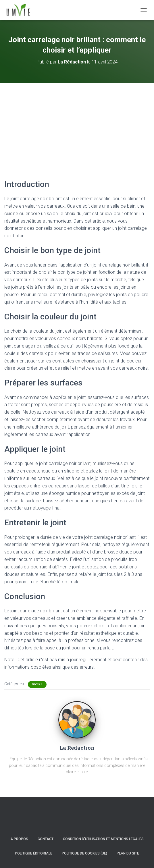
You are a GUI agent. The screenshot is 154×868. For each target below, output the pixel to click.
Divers (37, 684)
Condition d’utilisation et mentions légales (103, 839)
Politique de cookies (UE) (84, 853)
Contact (46, 839)
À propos (19, 839)
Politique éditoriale (34, 853)
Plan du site (128, 853)
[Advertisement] (77, 126)
